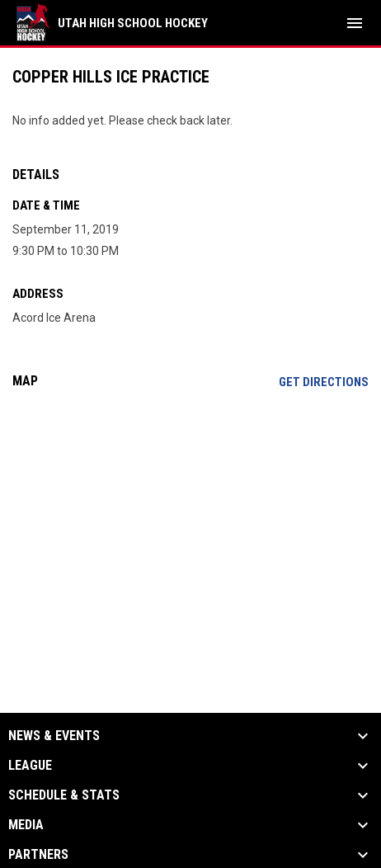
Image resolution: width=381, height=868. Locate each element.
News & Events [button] (54, 736)
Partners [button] (38, 855)
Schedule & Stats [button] (64, 795)
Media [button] (26, 825)
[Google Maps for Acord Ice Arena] (190, 528)
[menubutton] (355, 23)
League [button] (30, 766)
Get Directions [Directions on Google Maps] (324, 382)
